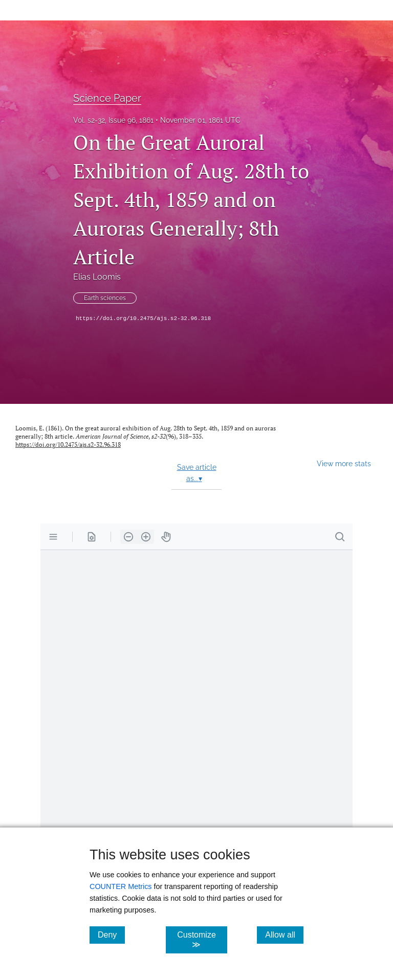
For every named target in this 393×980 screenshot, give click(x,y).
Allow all (284, 935)
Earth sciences (105, 298)
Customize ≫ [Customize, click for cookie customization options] (202, 940)
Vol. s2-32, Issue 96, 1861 (113, 120)
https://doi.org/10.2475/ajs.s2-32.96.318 (143, 318)
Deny (111, 935)
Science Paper (107, 98)
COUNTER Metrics (121, 886)
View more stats (344, 463)
